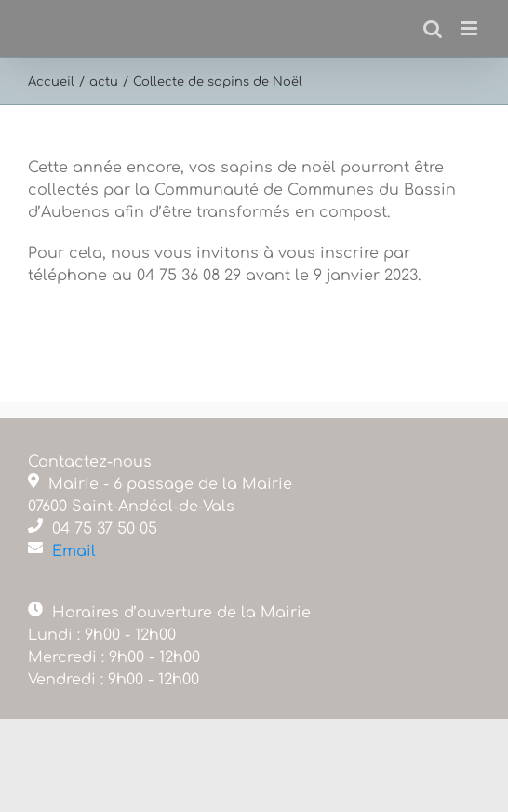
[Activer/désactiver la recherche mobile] (433, 28)
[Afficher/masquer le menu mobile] (470, 28)
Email (74, 551)
